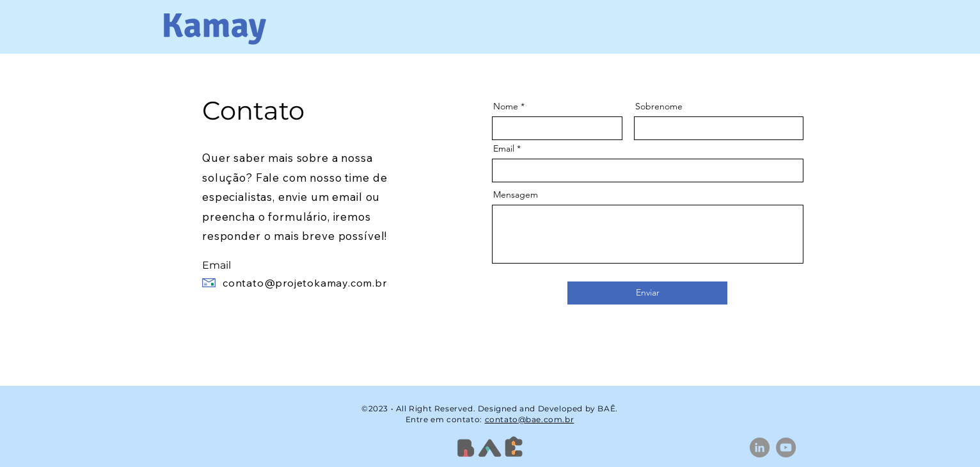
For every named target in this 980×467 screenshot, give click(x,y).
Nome (506, 106)
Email (504, 148)
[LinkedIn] (760, 447)
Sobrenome (659, 106)
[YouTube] (786, 447)
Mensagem (516, 194)
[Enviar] (647, 293)
